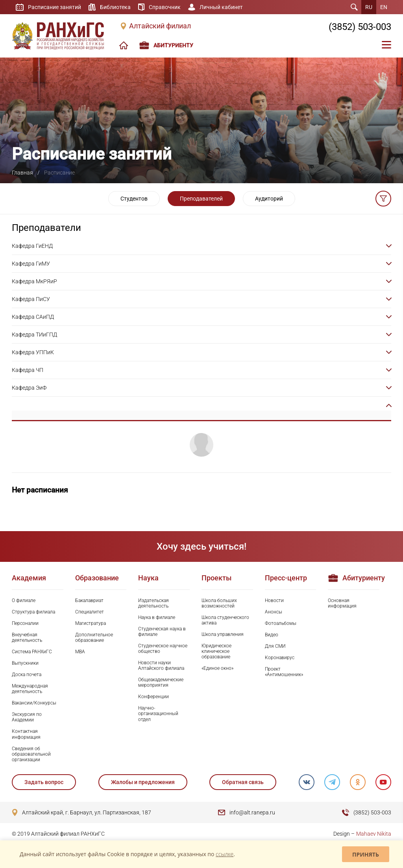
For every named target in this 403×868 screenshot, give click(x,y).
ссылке (225, 854)
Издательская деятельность (153, 603)
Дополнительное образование (94, 638)
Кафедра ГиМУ (31, 264)
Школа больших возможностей (219, 603)
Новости (274, 600)
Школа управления (223, 634)
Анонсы (274, 612)
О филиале (24, 600)
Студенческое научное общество (163, 649)
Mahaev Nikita (374, 834)
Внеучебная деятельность (27, 638)
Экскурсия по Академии (27, 717)
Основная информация (342, 603)
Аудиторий (269, 199)
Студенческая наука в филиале (162, 632)
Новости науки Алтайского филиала (161, 665)
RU (369, 7)
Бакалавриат (89, 600)
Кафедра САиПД (33, 317)
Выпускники (25, 663)
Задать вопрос (44, 782)
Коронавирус (280, 658)
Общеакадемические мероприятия (161, 682)
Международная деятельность (30, 689)
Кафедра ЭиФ (29, 388)
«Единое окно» (217, 668)
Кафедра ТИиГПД (34, 335)
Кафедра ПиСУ (31, 299)
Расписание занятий (55, 7)
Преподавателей (201, 199)
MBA (80, 652)
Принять (366, 854)
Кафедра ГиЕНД (32, 246)
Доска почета (27, 675)
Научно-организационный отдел (158, 714)
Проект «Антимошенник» (284, 672)
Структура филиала (33, 612)
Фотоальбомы (281, 623)
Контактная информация (26, 734)
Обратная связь (243, 782)
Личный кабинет (221, 7)
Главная (22, 173)
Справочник (165, 7)
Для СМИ (275, 646)
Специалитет (90, 612)
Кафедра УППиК (33, 352)
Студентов (134, 199)
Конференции (153, 697)
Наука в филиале (157, 617)
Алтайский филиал (160, 26)
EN (384, 7)
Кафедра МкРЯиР (34, 281)
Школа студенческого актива (225, 620)
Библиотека (115, 7)
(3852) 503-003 (360, 27)
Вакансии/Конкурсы (34, 703)
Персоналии (25, 623)
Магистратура (91, 623)
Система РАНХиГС (32, 652)
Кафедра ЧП (28, 370)
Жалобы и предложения (143, 782)
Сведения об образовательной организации (31, 754)
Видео (272, 635)
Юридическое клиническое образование (216, 651)
